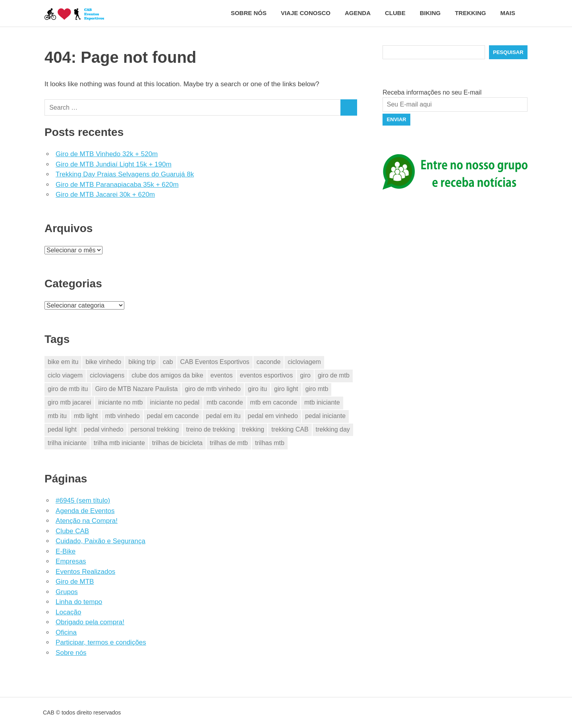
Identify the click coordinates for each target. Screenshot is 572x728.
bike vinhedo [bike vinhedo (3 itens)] (103, 362)
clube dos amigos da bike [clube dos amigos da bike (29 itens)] (167, 375)
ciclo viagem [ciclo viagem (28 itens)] (65, 375)
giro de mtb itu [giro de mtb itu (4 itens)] (68, 389)
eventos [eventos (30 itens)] (222, 375)
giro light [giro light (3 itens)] (286, 389)
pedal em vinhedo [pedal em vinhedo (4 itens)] (273, 416)
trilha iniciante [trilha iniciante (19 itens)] (67, 443)
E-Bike (66, 551)
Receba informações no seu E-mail (432, 92)
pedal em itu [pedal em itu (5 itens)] (223, 416)
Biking (430, 13)
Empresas (71, 561)
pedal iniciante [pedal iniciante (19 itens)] (325, 416)
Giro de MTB (75, 582)
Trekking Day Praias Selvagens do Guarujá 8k (125, 174)
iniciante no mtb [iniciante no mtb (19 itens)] (120, 402)
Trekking (470, 13)
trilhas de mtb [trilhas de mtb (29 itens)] (229, 443)
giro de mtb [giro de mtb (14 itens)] (334, 375)
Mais (512, 13)
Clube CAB (72, 531)
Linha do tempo (79, 602)
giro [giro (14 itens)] (305, 375)
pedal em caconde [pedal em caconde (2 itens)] (173, 416)
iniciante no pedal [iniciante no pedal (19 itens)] (175, 402)
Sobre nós (249, 13)
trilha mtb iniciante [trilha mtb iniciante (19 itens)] (119, 443)
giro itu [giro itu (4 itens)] (257, 389)
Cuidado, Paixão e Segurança (100, 541)
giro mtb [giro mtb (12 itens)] (317, 389)
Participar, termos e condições (101, 642)
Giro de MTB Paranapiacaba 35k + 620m (117, 185)
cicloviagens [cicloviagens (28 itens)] (107, 375)
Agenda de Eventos (85, 511)
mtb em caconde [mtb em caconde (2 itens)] (274, 402)
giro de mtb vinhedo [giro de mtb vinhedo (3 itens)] (213, 389)
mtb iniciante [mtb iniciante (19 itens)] (322, 402)
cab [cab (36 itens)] (168, 362)
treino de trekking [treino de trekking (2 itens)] (210, 429)
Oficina (66, 632)
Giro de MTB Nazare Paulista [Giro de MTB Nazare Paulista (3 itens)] (136, 389)
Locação (68, 612)
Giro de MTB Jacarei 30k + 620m (105, 195)
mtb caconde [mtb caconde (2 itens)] (225, 402)
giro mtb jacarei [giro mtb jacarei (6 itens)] (69, 402)
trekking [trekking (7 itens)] (253, 429)
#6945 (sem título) (83, 500)
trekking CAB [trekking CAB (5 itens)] (290, 429)
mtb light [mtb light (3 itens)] (86, 416)
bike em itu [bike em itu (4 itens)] (63, 362)
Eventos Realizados (85, 572)
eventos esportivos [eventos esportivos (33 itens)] (266, 375)
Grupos (67, 592)
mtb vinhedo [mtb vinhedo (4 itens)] (122, 416)
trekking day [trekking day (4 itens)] (333, 429)
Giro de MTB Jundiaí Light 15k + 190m (114, 164)
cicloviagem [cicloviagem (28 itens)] (304, 362)
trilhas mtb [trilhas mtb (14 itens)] (270, 443)
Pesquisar (508, 52)
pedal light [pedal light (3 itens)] (62, 429)
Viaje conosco (306, 13)
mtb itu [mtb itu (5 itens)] (57, 416)
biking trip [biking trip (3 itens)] (142, 362)
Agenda (358, 13)
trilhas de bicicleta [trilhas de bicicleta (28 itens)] (177, 443)
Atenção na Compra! (87, 521)
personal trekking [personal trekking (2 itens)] (155, 429)
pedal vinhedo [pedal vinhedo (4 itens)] (104, 429)
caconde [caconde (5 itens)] (269, 362)
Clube (395, 13)
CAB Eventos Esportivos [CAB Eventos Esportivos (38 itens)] (215, 362)
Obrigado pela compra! (90, 622)
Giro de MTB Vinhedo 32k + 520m (107, 154)
